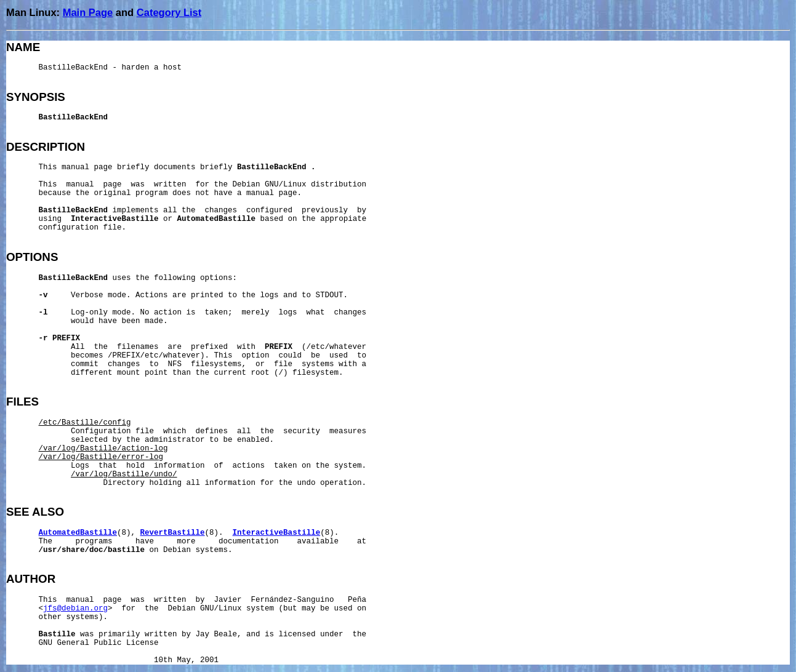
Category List (169, 12)
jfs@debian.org (75, 609)
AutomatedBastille (78, 533)
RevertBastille (173, 533)
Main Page (88, 12)
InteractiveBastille (277, 533)
